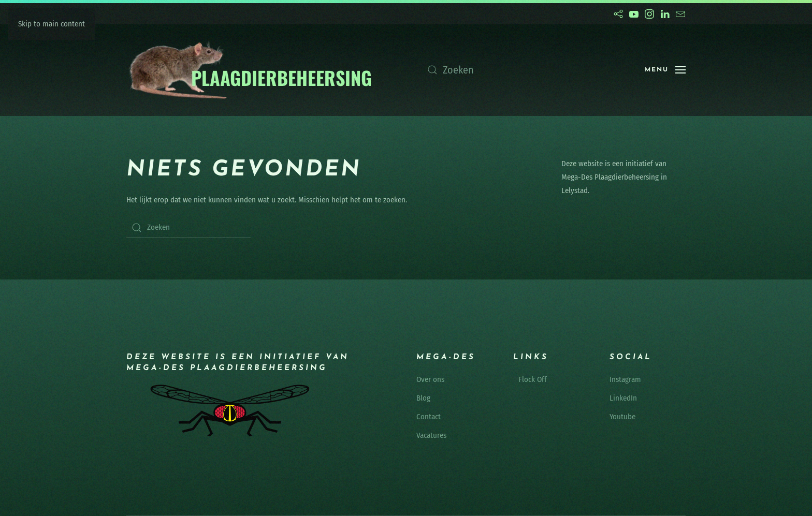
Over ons (430, 379)
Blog (423, 398)
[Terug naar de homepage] (250, 70)
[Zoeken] (526, 70)
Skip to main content (52, 24)
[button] (665, 70)
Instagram (625, 379)
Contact (429, 417)
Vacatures (431, 435)
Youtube (622, 417)
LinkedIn (623, 398)
